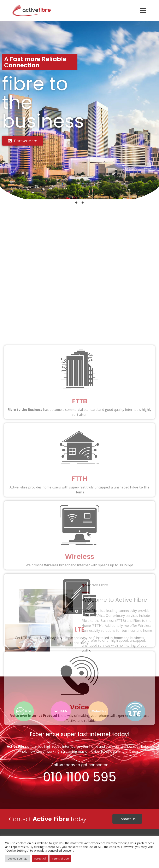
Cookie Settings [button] (17, 858)
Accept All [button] (40, 858)
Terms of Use (60, 858)
